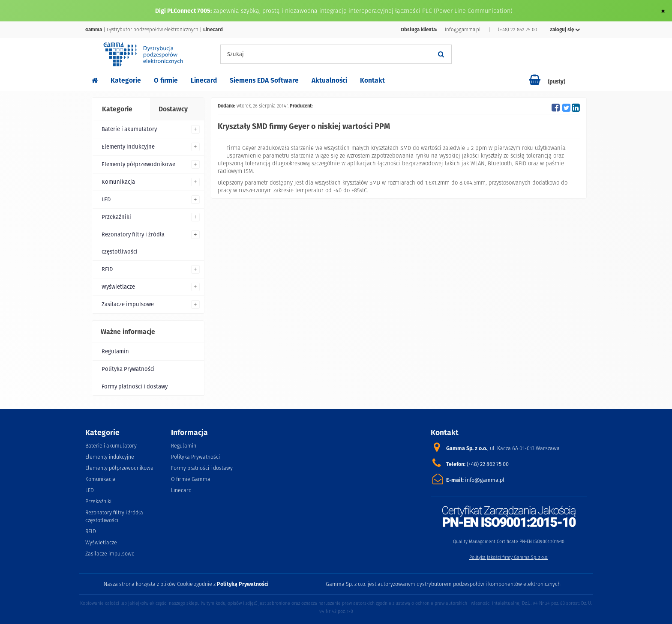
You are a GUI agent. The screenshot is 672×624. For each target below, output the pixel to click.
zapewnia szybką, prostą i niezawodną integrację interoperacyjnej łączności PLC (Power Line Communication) (363, 11)
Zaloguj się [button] (565, 30)
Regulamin (115, 351)
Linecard (204, 80)
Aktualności (329, 80)
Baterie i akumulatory (129, 129)
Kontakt (372, 80)
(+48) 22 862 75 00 (517, 30)
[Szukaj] (441, 54)
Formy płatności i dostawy (135, 387)
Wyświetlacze (118, 287)
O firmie (166, 80)
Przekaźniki (116, 217)
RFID (107, 269)
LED (106, 199)
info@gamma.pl (463, 30)
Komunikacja (118, 182)
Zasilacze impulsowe (128, 304)
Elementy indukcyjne (128, 147)
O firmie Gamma (191, 479)
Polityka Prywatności (128, 369)
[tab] (120, 109)
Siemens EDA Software (264, 80)
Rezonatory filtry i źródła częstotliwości (133, 243)
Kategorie (126, 80)
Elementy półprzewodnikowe (138, 164)
